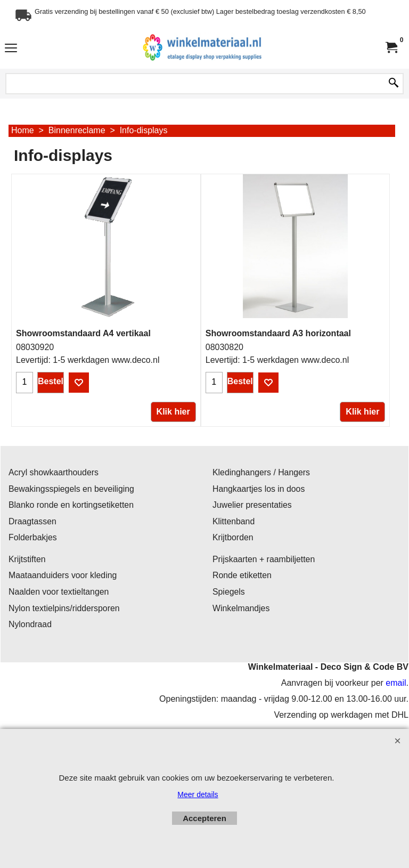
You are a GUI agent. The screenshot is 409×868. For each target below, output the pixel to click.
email (396, 683)
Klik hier (173, 412)
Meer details (198, 794)
